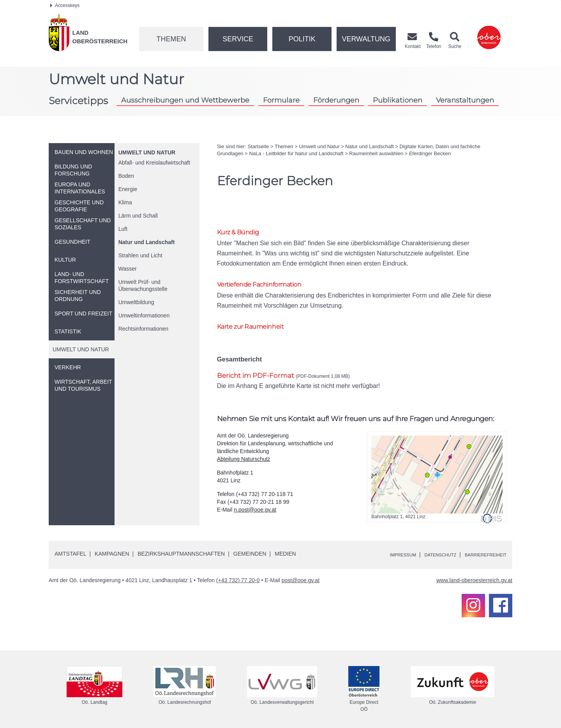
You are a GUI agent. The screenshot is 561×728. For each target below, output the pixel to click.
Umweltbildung (136, 302)
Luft (123, 229)
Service (238, 39)
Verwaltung (366, 39)
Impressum (380, 550)
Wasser (128, 269)
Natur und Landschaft (147, 242)
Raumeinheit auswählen (376, 153)
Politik (302, 39)
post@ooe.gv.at (301, 576)
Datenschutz (425, 550)
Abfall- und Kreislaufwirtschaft (154, 163)
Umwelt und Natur (147, 152)
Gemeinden (250, 549)
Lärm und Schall (138, 216)
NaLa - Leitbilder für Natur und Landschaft (296, 153)
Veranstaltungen (465, 100)
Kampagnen (112, 549)
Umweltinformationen (144, 315)
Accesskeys (65, 5)
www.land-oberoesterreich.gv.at (474, 576)
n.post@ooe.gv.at (255, 505)
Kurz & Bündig (242, 233)
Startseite (258, 146)
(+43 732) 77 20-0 (238, 576)
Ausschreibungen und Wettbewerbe (185, 100)
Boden (126, 176)
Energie (128, 189)
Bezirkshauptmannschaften (181, 549)
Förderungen (336, 100)
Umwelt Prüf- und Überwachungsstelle (143, 285)
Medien (285, 549)
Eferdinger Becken (430, 153)
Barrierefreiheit (480, 550)
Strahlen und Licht (140, 255)
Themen (171, 39)
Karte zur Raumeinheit (257, 321)
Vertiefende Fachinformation (268, 277)
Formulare (281, 100)
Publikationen (398, 100)
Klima (125, 202)
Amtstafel (70, 549)
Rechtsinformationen (143, 329)
